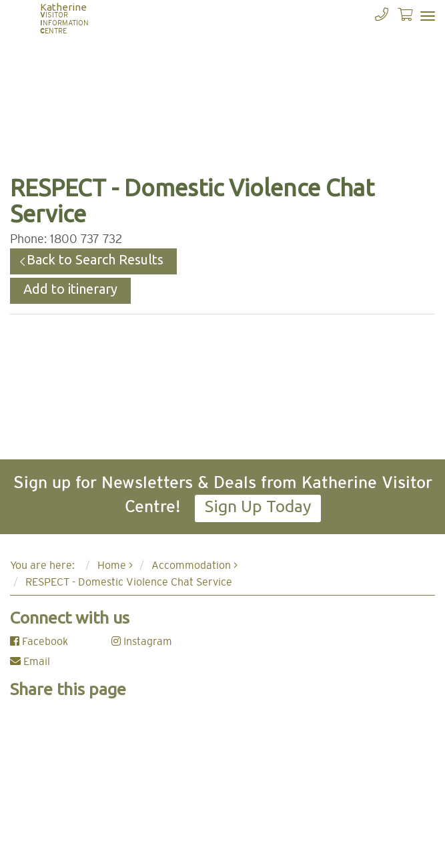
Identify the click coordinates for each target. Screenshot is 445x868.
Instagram (142, 642)
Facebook (39, 642)
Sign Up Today (258, 506)
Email (30, 662)
